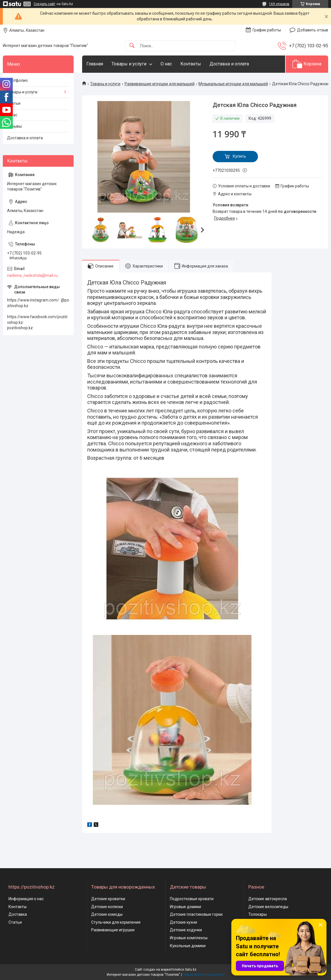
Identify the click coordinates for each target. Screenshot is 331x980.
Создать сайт (44, 4)
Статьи (14, 103)
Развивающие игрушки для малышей (160, 84)
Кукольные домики (188, 946)
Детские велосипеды (268, 907)
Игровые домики (185, 907)
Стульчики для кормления (116, 922)
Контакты (191, 64)
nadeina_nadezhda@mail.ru (32, 275)
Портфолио (17, 80)
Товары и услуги (129, 64)
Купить (239, 156)
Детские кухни (183, 922)
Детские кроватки (108, 899)
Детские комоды (107, 914)
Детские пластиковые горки (196, 914)
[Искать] (132, 46)
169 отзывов (279, 4)
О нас (166, 64)
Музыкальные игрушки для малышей (233, 84)
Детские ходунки (186, 930)
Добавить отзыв (313, 30)
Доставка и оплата (229, 64)
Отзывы (14, 126)
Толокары (258, 914)
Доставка (18, 914)
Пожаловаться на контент (204, 975)
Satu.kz (191, 970)
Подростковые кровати (192, 899)
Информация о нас (26, 899)
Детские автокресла (268, 899)
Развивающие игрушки (113, 930)
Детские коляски (107, 907)
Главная (95, 64)
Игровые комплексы (189, 938)
